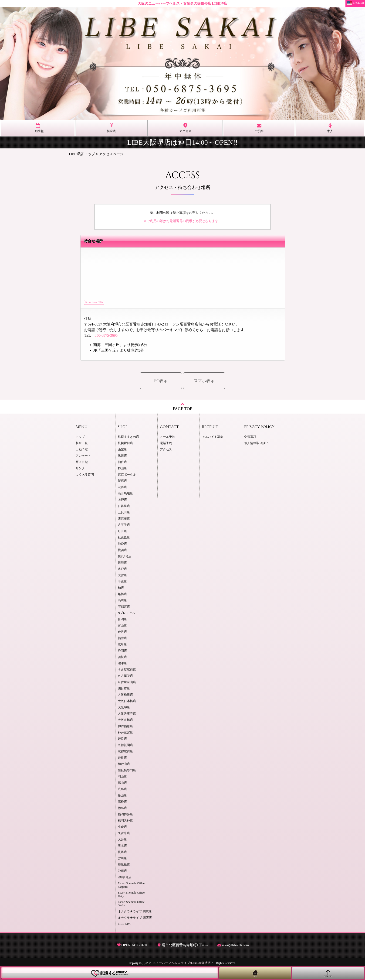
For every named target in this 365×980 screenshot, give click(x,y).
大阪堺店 (124, 709)
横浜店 (122, 552)
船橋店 (122, 596)
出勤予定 (82, 451)
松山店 (122, 797)
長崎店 (122, 854)
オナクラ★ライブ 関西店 (135, 920)
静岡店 (122, 653)
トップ (80, 439)
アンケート (83, 458)
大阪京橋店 (125, 722)
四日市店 (124, 690)
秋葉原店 (124, 539)
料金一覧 (82, 445)
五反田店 (124, 514)
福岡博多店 (125, 816)
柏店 (121, 590)
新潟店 (122, 621)
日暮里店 (124, 508)
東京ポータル (127, 476)
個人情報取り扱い (256, 445)
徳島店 (122, 810)
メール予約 (167, 439)
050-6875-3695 (106, 337)
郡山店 (122, 470)
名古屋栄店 (125, 678)
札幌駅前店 (125, 445)
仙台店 (122, 464)
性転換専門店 (127, 772)
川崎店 (122, 565)
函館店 (122, 451)
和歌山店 (124, 766)
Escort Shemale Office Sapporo (131, 887)
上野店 (122, 502)
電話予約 (166, 445)
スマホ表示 (204, 383)
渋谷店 (122, 489)
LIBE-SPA (124, 926)
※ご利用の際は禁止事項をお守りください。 (182, 213)
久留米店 (124, 835)
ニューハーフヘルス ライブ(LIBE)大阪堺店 (182, 965)
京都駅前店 (125, 753)
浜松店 (122, 659)
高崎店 (122, 602)
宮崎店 (122, 860)
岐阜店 (122, 646)
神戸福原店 (125, 728)
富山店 (122, 627)
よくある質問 (85, 476)
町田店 (122, 533)
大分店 (122, 841)
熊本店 (122, 848)
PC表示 (161, 383)
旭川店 (122, 458)
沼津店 (122, 665)
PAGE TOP (182, 408)
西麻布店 (124, 521)
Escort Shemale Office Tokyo (131, 896)
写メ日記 (82, 464)
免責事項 (250, 439)
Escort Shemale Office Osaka (131, 906)
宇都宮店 (124, 609)
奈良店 (122, 760)
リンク (80, 470)
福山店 (122, 785)
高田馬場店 (125, 495)
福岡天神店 (125, 822)
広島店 (122, 791)
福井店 (122, 640)
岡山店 (122, 778)
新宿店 (122, 483)
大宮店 (122, 577)
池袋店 (122, 546)
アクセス (166, 451)
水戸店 (122, 571)
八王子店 (124, 527)
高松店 (122, 804)
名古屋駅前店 (127, 672)
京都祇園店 (125, 747)
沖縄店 (122, 873)
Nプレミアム (126, 615)
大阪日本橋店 (127, 703)
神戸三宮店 (125, 734)
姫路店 (122, 741)
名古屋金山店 (127, 684)
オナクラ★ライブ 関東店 (135, 913)
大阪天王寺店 (127, 716)
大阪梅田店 (125, 697)
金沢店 (122, 634)
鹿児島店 (124, 867)
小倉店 (122, 829)
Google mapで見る (102, 303)
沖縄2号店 (125, 879)
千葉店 (122, 583)
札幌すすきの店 (128, 439)
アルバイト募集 (213, 439)
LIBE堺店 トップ (82, 154)
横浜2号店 (125, 558)
